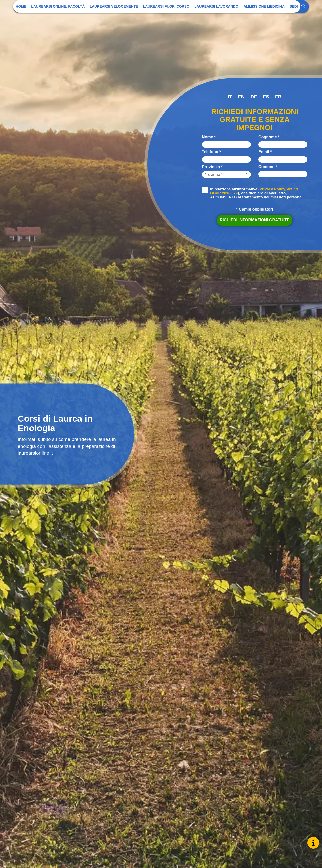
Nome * (209, 137)
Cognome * (269, 137)
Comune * (268, 167)
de (254, 97)
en (241, 97)
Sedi (294, 6)
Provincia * (212, 167)
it (230, 97)
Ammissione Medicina (264, 6)
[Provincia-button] (226, 175)
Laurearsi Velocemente (114, 6)
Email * (265, 152)
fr (278, 97)
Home (21, 6)
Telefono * (211, 152)
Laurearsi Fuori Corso (166, 6)
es (266, 97)
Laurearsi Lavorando (216, 6)
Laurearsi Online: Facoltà (58, 6)
